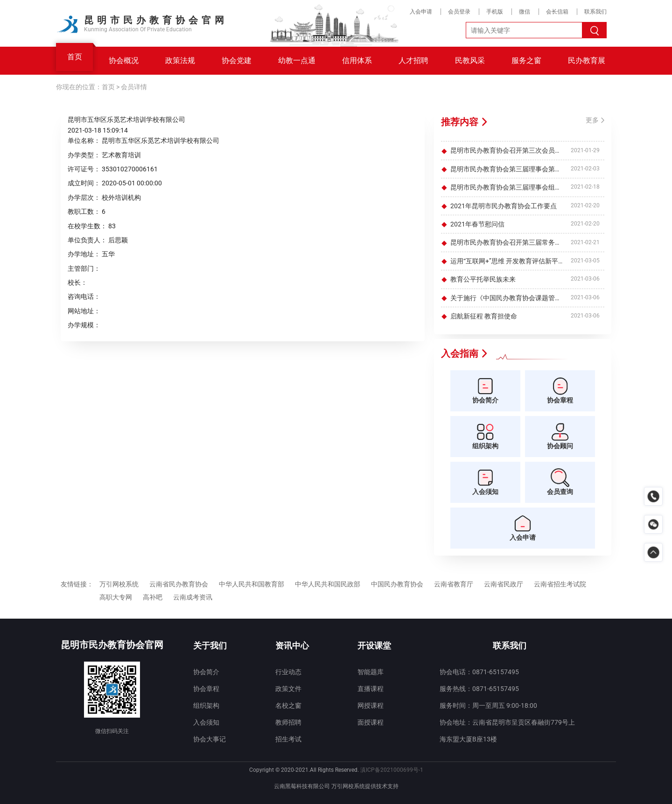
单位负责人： (87, 240)
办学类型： (84, 155)
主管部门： (84, 268)
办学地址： (84, 254)
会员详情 (134, 87)
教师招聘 (288, 722)
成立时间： (84, 183)
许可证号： (84, 169)
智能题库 (371, 672)
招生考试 (288, 739)
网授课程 (371, 705)
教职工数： (84, 212)
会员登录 (459, 12)
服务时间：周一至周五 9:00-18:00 (488, 705)
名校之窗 (288, 705)
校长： (77, 282)
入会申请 (421, 12)
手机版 (495, 12)
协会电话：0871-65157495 (479, 672)
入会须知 (206, 722)
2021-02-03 (585, 169)
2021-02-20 (585, 205)
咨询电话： (84, 296)
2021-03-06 (585, 279)
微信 (525, 12)
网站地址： (84, 311)
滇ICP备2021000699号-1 (392, 770)
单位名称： (84, 141)
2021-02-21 (585, 242)
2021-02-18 (585, 187)
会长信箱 (557, 12)
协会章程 (206, 689)
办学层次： (84, 197)
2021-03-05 (585, 261)
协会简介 (206, 672)
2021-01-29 (585, 150)
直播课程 (371, 689)
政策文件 (288, 689)
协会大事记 (210, 739)
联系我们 (595, 12)
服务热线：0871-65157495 (479, 689)
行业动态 (288, 672)
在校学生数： (87, 226)
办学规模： (84, 325)
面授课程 (371, 722)
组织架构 (206, 705)
